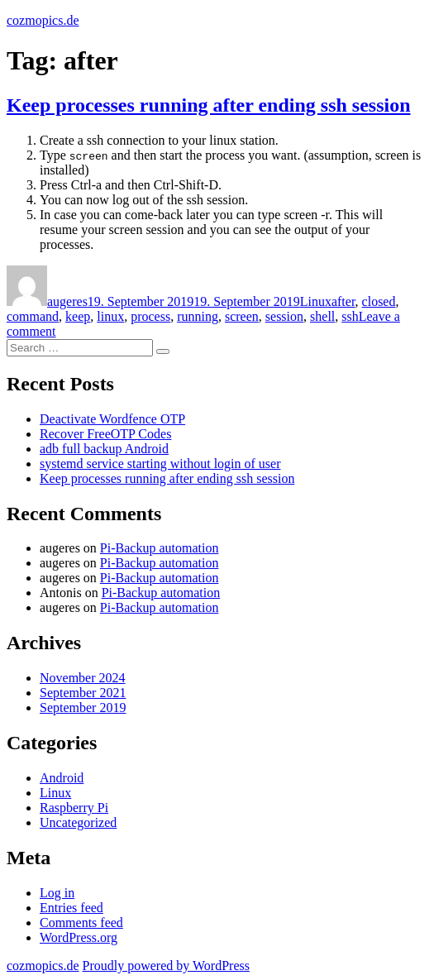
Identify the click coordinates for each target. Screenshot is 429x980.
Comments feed (81, 923)
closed (379, 301)
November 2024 (83, 678)
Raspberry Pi (74, 808)
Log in (57, 893)
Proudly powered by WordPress (166, 966)
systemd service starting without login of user (160, 464)
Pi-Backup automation (160, 548)
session (284, 316)
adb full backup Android (104, 449)
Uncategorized (78, 822)
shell (322, 316)
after (343, 301)
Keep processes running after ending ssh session (209, 105)
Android (62, 778)
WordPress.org (79, 937)
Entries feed (71, 908)
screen (242, 316)
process (150, 316)
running (198, 316)
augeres (67, 301)
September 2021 (83, 693)
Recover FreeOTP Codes (105, 434)
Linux (316, 301)
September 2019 (83, 708)
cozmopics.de (43, 20)
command (33, 316)
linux (110, 316)
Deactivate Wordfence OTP (112, 419)
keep (78, 316)
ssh (350, 316)
